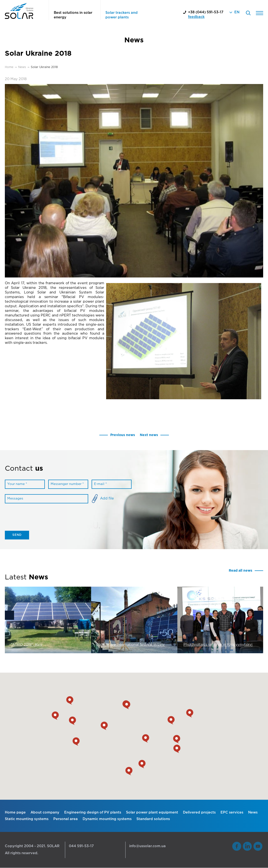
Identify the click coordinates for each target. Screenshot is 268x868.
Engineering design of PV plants (93, 812)
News (253, 812)
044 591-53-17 (81, 846)
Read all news (240, 571)
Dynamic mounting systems (107, 819)
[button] (129, 771)
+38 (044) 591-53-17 (206, 12)
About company (45, 812)
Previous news (122, 435)
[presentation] (42, 519)
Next (259, 615)
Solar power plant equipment (152, 812)
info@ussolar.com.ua (147, 846)
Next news (149, 435)
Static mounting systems (27, 819)
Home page (15, 812)
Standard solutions (153, 819)
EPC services (232, 812)
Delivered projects (199, 812)
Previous (9, 615)
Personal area (66, 819)
